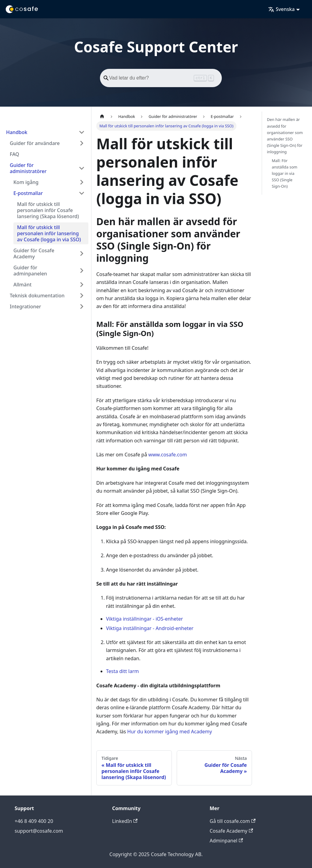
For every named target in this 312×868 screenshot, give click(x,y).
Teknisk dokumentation (37, 296)
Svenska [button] (281, 9)
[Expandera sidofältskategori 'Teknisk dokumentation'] (82, 296)
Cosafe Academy (231, 831)
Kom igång (26, 182)
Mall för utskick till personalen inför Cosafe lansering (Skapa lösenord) (48, 210)
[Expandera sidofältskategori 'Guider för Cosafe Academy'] (82, 253)
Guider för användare (35, 143)
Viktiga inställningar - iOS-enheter (144, 619)
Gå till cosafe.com (233, 821)
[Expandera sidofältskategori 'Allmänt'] (82, 285)
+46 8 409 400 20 (34, 821)
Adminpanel (226, 841)
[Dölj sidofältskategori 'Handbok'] (82, 132)
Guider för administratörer (28, 168)
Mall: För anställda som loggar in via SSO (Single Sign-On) (285, 173)
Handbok (17, 132)
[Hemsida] (102, 116)
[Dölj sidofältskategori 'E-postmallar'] (82, 193)
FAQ (14, 154)
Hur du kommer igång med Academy (170, 732)
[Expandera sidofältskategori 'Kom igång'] (82, 182)
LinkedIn (125, 821)
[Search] (161, 78)
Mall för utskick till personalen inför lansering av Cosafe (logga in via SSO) (49, 233)
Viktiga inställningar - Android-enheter (150, 628)
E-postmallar (28, 193)
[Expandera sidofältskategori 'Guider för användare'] (82, 143)
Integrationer (25, 306)
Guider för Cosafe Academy (34, 253)
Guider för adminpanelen (30, 271)
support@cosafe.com (39, 831)
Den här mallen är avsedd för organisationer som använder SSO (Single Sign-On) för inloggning (285, 136)
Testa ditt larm (122, 671)
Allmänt (23, 285)
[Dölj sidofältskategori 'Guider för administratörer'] (82, 168)
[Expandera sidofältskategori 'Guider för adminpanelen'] (82, 271)
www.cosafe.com (168, 455)
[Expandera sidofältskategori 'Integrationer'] (82, 306)
